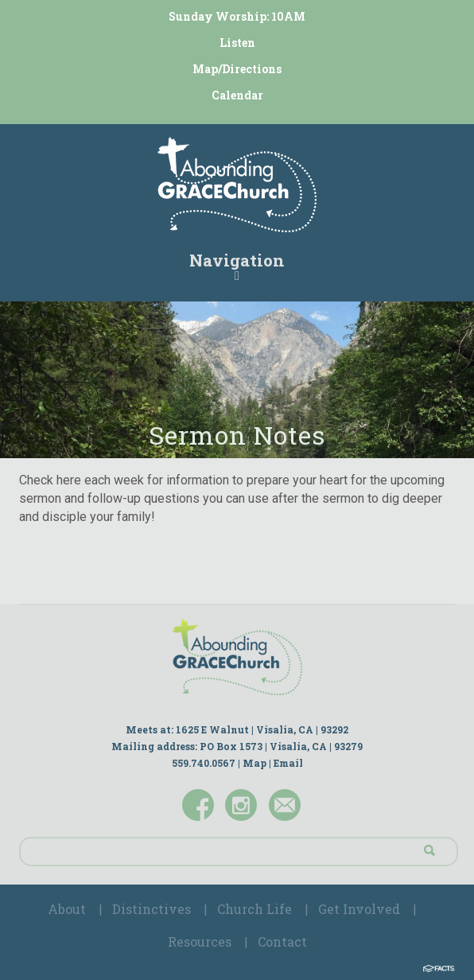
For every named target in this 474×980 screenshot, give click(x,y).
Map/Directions (237, 69)
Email (288, 763)
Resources (200, 941)
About (67, 909)
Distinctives (152, 909)
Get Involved (359, 909)
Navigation (237, 266)
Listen (237, 43)
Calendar (237, 95)
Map (254, 763)
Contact (282, 941)
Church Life (254, 909)
